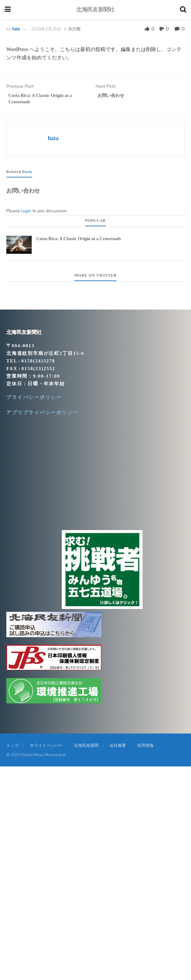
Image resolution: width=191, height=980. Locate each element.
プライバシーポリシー (34, 400)
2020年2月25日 (46, 29)
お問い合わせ (23, 193)
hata (16, 29)
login (26, 213)
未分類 (74, 29)
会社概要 (118, 748)
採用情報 (145, 748)
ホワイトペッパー (46, 748)
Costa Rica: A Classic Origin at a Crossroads (79, 241)
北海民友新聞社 (95, 10)
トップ (13, 748)
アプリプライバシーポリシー (42, 415)
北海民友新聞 (86, 748)
